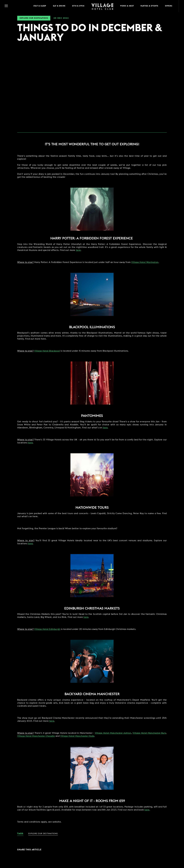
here (78, 250)
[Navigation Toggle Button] (16, 6)
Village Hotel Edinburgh (47, 629)
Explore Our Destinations (34, 18)
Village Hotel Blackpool (47, 351)
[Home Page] (102, 6)
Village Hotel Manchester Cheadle (36, 736)
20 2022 (61, 18)
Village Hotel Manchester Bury (149, 733)
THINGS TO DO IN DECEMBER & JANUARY (90, 33)
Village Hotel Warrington (145, 262)
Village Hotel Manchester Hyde (77, 736)
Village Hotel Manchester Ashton (113, 733)
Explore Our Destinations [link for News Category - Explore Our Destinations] (43, 834)
